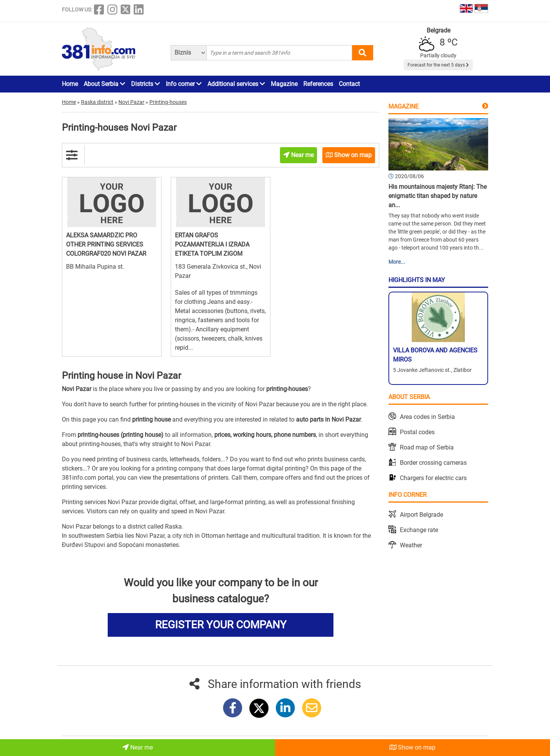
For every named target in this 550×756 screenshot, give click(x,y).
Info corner (184, 84)
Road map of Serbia (427, 447)
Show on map (412, 747)
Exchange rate (419, 530)
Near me (138, 747)
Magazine (284, 84)
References (318, 84)
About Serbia (104, 84)
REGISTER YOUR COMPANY (221, 625)
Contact (349, 84)
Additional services (236, 84)
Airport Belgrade (421, 515)
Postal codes (417, 432)
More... (397, 262)
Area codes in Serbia (427, 417)
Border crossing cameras (433, 463)
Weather (411, 545)
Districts (146, 84)
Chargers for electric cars (433, 478)
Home (70, 84)
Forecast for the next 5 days (438, 65)
